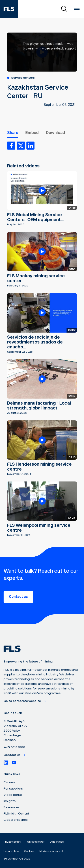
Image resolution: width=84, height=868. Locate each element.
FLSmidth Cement (16, 814)
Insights (10, 801)
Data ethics (57, 842)
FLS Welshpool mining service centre (39, 528)
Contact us (18, 597)
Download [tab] (56, 133)
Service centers (23, 78)
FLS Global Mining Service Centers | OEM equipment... (35, 217)
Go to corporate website (25, 701)
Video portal (13, 795)
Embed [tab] (32, 133)
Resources (12, 807)
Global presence (16, 820)
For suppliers (13, 789)
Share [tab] (13, 133)
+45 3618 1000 (14, 747)
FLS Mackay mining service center (36, 278)
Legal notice (11, 851)
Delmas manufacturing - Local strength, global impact (39, 406)
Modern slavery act (51, 851)
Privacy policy (12, 842)
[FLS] (9, 9)
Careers (9, 782)
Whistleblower (35, 842)
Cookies (29, 851)
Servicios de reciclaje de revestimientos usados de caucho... (35, 342)
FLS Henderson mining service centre (39, 467)
